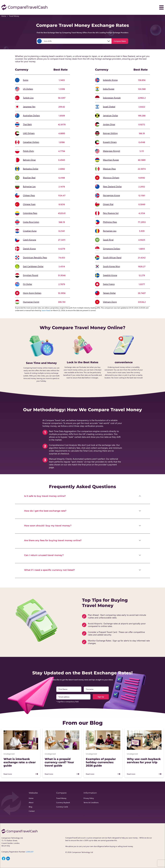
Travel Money (61, 798)
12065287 (30, 852)
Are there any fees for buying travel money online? (53, 540)
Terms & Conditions (91, 802)
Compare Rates (120, 41)
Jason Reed (46, 310)
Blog (30, 807)
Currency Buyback (63, 802)
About (31, 802)
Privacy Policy (89, 798)
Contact (32, 811)
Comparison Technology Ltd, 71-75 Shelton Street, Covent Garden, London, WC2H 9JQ (12, 842)
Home (4, 16)
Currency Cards (62, 807)
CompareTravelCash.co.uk (75, 838)
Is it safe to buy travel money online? (45, 496)
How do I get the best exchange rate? (45, 511)
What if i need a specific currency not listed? (50, 570)
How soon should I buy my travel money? (48, 526)
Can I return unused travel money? (44, 555)
